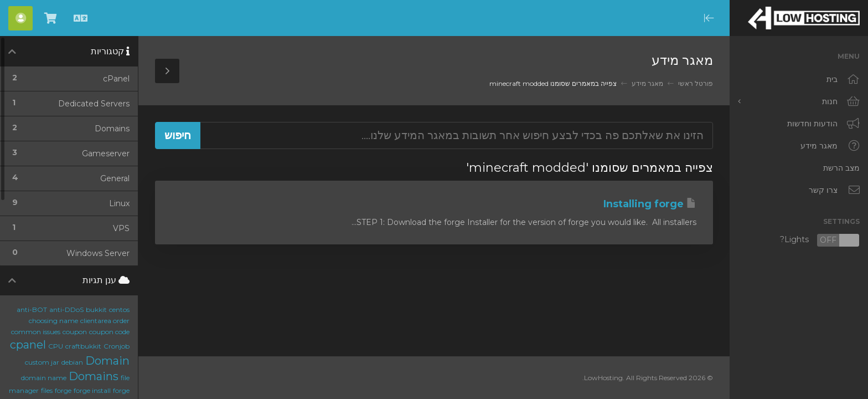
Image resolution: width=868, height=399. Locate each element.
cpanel (28, 345)
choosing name (53, 321)
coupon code (109, 332)
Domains (94, 376)
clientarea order (105, 321)
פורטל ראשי (696, 83)
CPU (56, 346)
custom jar (42, 362)
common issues (36, 332)
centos (119, 310)
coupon (75, 332)
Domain (107, 361)
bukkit (96, 310)
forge (63, 390)
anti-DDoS (66, 310)
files (47, 390)
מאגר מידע (647, 83)
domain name (44, 378)
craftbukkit (83, 346)
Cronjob (117, 346)
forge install (92, 390)
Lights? (820, 240)
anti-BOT (32, 310)
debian (72, 362)
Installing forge (650, 204)
